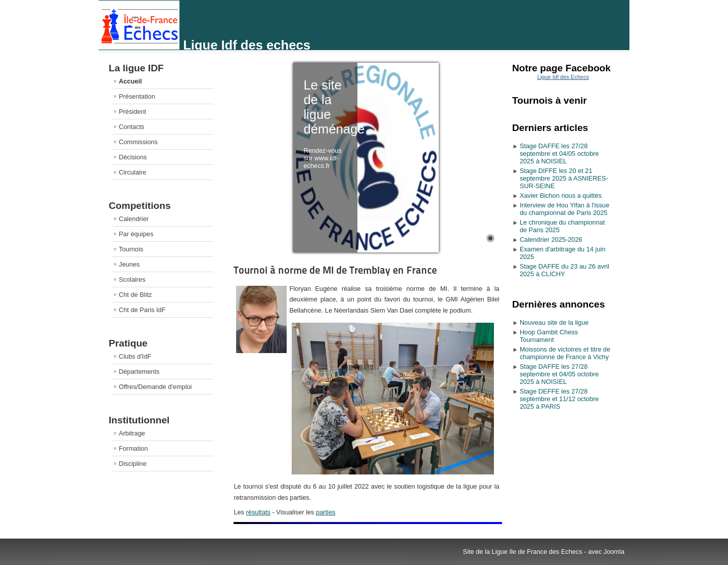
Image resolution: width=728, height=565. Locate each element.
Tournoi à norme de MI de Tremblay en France (335, 270)
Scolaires (132, 279)
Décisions (133, 157)
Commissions (138, 142)
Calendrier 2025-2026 (551, 240)
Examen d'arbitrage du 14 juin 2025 (563, 253)
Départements (139, 372)
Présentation (137, 96)
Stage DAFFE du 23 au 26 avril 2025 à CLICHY (564, 270)
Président (132, 112)
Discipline (133, 464)
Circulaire (132, 172)
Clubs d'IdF (135, 356)
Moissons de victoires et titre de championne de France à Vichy (565, 353)
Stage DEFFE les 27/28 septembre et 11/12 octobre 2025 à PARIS (559, 399)
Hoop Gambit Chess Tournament (549, 336)
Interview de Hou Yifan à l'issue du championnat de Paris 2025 (564, 209)
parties (326, 512)
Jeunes (129, 264)
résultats (258, 512)
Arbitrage (132, 433)
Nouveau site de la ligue (554, 322)
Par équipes (136, 234)
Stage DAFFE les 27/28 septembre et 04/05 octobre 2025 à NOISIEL (559, 154)
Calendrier (134, 219)
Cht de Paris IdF (142, 310)
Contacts (132, 127)
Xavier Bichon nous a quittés (561, 195)
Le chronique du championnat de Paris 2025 (562, 226)
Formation (133, 448)
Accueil (130, 81)
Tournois (131, 249)
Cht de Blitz (135, 295)
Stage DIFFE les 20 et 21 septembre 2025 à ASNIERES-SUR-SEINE (564, 178)
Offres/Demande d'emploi (155, 387)
